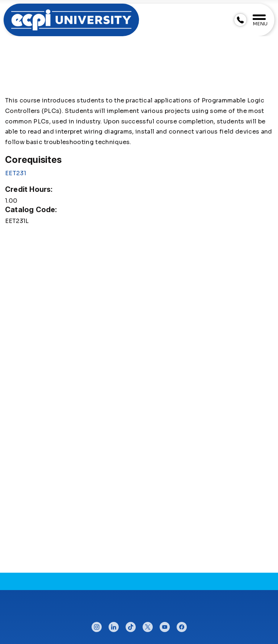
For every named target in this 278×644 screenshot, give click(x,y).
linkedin (114, 625)
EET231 (16, 173)
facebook (182, 625)
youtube (165, 625)
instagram (97, 625)
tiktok (131, 625)
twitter (148, 625)
